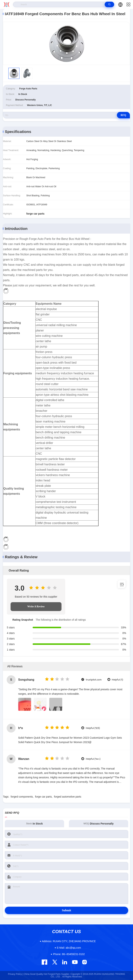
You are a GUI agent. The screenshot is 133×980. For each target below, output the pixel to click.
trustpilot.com (94, 680)
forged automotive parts (68, 797)
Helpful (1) (117, 680)
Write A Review (36, 607)
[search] (109, 4)
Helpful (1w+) (93, 759)
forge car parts (43, 797)
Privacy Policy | (15, 974)
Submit (66, 910)
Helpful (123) (93, 728)
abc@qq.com (69, 948)
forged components (22, 797)
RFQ (123, 115)
